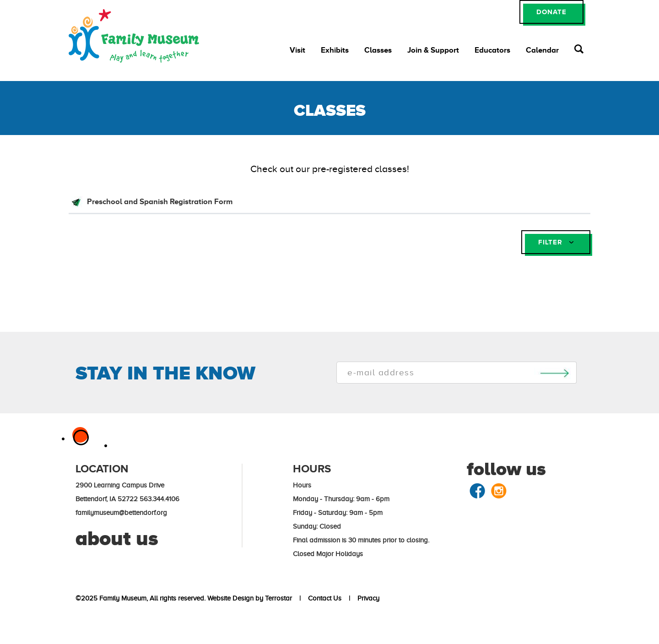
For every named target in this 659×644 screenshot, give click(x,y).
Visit (297, 50)
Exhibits (335, 50)
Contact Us (323, 598)
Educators (492, 50)
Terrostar (278, 598)
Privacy (367, 598)
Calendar (542, 50)
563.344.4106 (159, 499)
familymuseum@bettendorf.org (121, 513)
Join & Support (433, 50)
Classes (378, 50)
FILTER (556, 242)
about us (117, 538)
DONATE (551, 12)
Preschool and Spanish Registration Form (159, 202)
